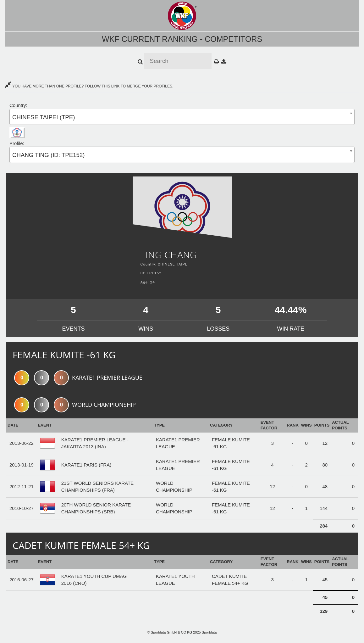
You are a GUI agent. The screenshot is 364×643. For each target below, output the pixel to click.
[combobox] (182, 117)
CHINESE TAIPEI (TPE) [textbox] (44, 117)
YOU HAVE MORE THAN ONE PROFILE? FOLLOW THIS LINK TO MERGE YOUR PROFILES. (89, 86)
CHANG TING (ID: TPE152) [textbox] (49, 155)
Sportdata (209, 632)
